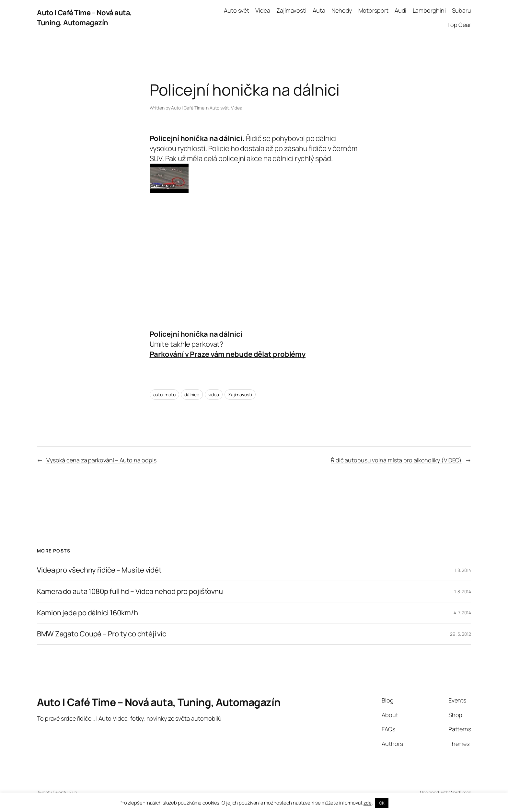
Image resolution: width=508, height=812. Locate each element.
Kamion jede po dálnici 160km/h (87, 613)
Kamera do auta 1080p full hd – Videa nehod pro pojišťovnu (130, 592)
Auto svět (219, 108)
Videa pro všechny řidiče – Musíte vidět (99, 570)
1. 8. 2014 (463, 570)
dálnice (192, 394)
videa (214, 394)
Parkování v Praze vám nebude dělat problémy (228, 354)
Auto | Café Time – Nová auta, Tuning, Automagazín (85, 18)
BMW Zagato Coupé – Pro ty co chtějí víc (102, 634)
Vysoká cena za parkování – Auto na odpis (101, 460)
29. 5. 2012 (461, 634)
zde (368, 803)
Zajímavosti (240, 394)
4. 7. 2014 (462, 613)
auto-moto (164, 394)
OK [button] (382, 803)
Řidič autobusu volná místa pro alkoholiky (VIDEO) (396, 460)
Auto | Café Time (188, 108)
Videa (237, 108)
